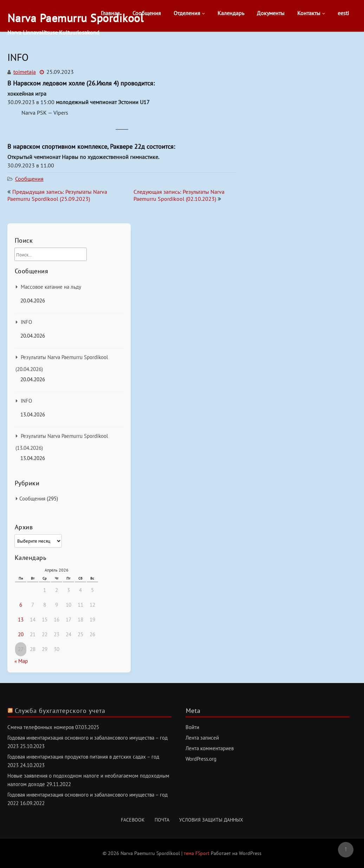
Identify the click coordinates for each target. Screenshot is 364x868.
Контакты (309, 13)
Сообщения (147, 13)
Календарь (231, 13)
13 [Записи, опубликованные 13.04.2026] (21, 620)
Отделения (187, 13)
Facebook (133, 820)
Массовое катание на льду (51, 287)
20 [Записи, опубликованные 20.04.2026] (21, 634)
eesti (343, 13)
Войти (192, 727)
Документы (271, 13)
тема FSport (197, 853)
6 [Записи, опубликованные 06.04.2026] (21, 605)
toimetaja (25, 72)
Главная (110, 13)
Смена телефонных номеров (41, 727)
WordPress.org (201, 759)
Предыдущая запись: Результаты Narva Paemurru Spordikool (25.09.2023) (57, 195)
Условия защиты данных (211, 820)
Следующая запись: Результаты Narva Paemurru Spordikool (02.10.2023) (179, 195)
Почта (162, 820)
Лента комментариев (210, 748)
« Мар (21, 661)
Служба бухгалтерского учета (60, 711)
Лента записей (202, 738)
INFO (26, 322)
